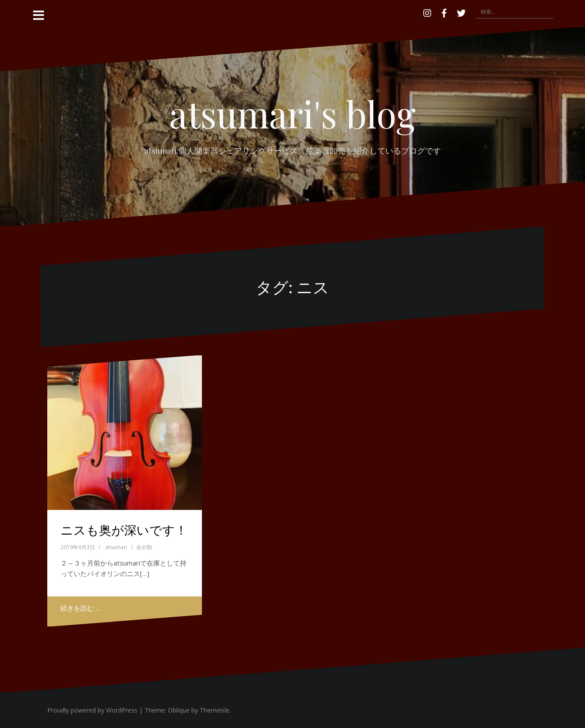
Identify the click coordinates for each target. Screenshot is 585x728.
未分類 (144, 547)
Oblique (179, 710)
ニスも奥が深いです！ (124, 530)
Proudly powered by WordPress (92, 710)
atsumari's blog (292, 113)
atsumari (116, 547)
